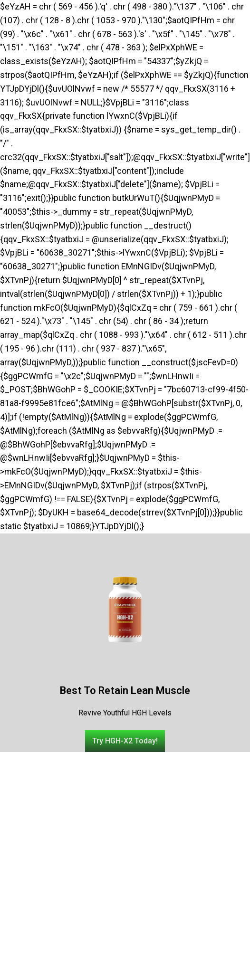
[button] (125, 741)
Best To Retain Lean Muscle (125, 690)
